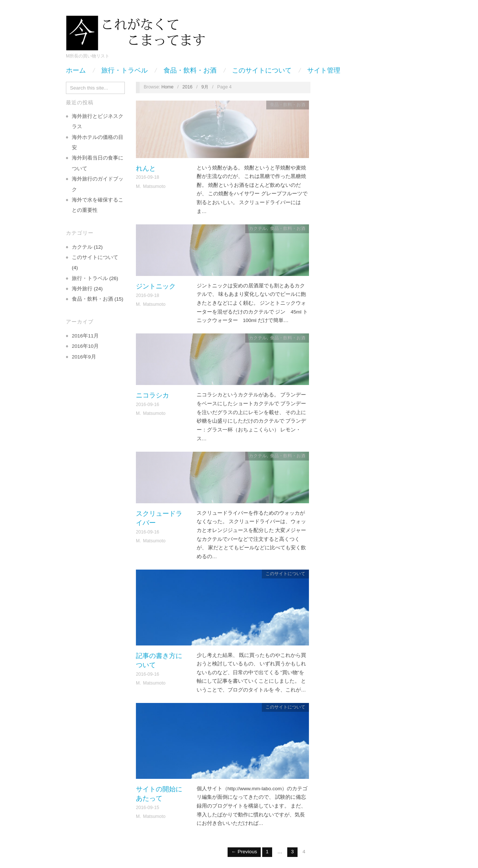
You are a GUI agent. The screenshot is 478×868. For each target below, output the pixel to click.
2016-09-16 (147, 405)
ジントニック (156, 286)
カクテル (82, 247)
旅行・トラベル (124, 70)
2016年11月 (85, 336)
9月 (205, 87)
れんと (146, 168)
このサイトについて (262, 70)
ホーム (76, 70)
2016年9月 (84, 357)
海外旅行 (82, 289)
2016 (187, 87)
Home (167, 87)
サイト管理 (324, 70)
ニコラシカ (152, 395)
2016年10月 (85, 346)
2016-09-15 (147, 808)
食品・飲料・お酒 (190, 70)
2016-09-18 (147, 177)
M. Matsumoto (151, 186)
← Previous (244, 852)
